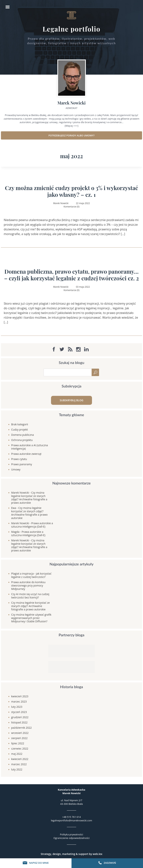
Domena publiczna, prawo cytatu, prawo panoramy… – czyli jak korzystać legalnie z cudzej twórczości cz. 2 (71, 275)
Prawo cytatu (19, 459)
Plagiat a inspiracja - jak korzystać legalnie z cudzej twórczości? (31, 575)
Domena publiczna (23, 435)
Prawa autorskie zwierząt (26, 454)
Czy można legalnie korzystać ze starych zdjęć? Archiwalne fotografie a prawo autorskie (29, 498)
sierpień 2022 (19, 738)
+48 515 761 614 (71, 817)
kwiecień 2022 (20, 759)
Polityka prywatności (71, 834)
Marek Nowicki (20, 493)
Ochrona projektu (22, 440)
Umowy (16, 469)
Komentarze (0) (71, 207)
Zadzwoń (107, 863)
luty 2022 (17, 769)
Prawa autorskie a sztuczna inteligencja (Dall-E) (32, 525)
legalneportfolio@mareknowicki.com (71, 820)
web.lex (98, 854)
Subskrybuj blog (72, 400)
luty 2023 (17, 707)
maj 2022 (17, 754)
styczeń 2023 (19, 712)
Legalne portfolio (72, 29)
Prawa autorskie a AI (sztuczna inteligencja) (30, 447)
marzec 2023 (19, 702)
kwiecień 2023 (20, 696)
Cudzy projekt (20, 430)
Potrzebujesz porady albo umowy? (71, 135)
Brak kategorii (20, 424)
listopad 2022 (19, 722)
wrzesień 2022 (20, 733)
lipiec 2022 (18, 743)
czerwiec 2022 (20, 749)
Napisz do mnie (36, 863)
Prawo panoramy (22, 464)
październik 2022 (21, 728)
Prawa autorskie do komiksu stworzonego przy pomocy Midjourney (28, 585)
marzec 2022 (19, 764)
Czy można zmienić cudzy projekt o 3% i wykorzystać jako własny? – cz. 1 (72, 191)
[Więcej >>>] (71, 126)
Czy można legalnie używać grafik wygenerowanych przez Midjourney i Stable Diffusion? (31, 618)
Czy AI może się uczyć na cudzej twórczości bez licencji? (30, 596)
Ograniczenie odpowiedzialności (71, 838)
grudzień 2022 (20, 717)
